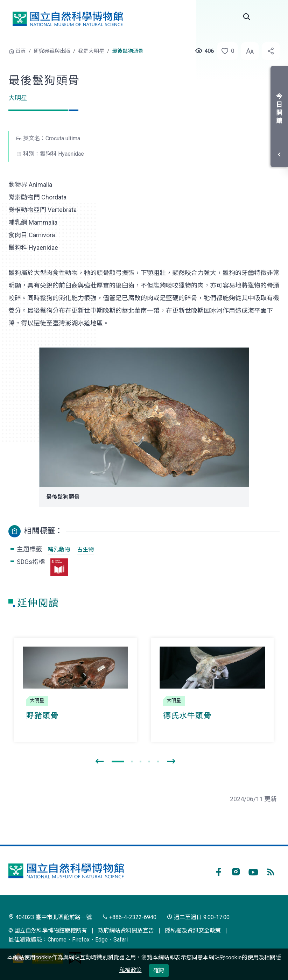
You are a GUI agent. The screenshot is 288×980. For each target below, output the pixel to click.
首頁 (21, 51)
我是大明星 (91, 51)
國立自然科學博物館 (68, 19)
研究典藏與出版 (52, 51)
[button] (225, 51)
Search (247, 17)
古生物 (85, 549)
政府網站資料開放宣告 (126, 930)
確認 (159, 970)
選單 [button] (271, 17)
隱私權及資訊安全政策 (193, 930)
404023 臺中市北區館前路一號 (50, 917)
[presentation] (99, 762)
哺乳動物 (59, 549)
